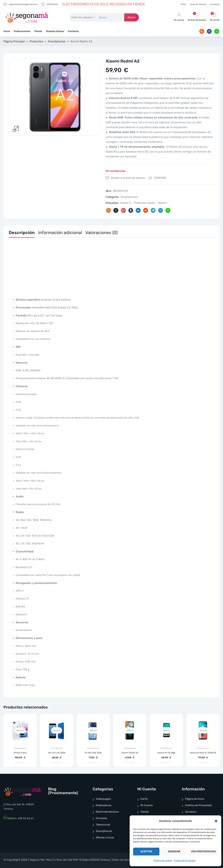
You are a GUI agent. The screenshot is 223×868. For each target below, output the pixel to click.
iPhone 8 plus (20, 753)
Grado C (126, 203)
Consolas (101, 818)
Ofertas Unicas (105, 838)
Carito (144, 799)
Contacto (215, 4)
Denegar (174, 851)
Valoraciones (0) (101, 233)
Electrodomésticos (107, 812)
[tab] (22, 233)
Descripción (22, 233)
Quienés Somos (198, 4)
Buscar (132, 17)
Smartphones (57, 41)
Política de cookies (163, 861)
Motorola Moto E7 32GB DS (203, 753)
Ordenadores (104, 805)
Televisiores (103, 825)
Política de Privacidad (185, 861)
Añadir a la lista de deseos (128, 178)
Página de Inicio (195, 799)
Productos (36, 41)
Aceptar (146, 851)
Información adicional (60, 233)
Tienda (38, 31)
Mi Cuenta (147, 805)
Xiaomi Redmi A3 (130, 753)
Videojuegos (103, 799)
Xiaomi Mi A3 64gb (166, 753)
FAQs (183, 4)
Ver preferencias (203, 851)
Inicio (7, 31)
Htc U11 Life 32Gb (57, 753)
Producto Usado (144, 203)
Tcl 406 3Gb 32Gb (93, 753)
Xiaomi (162, 203)
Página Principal (14, 41)
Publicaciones (22, 31)
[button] (216, 821)
